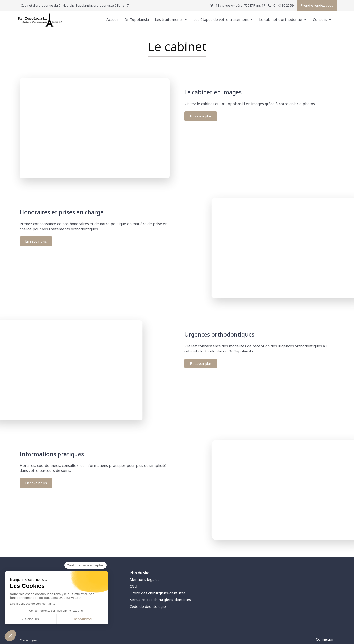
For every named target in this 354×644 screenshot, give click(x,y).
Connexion (325, 639)
